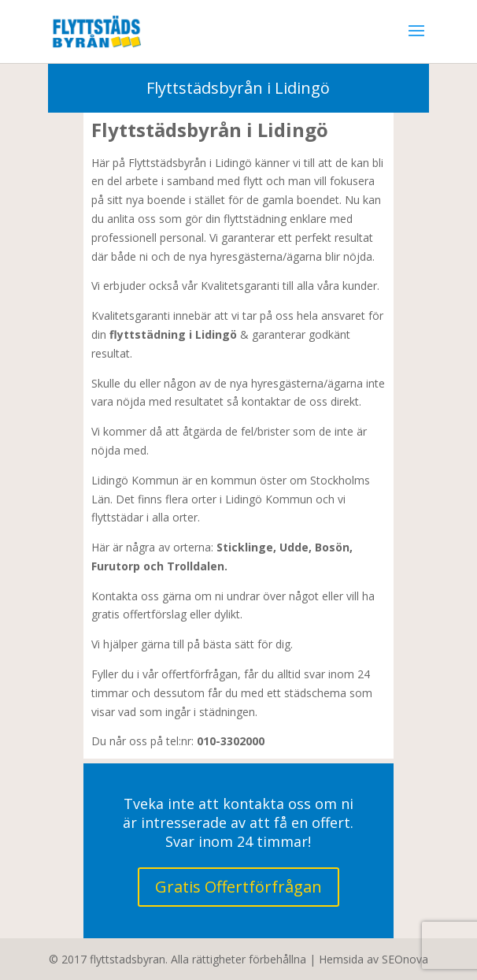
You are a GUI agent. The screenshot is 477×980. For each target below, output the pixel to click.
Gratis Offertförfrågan (238, 887)
